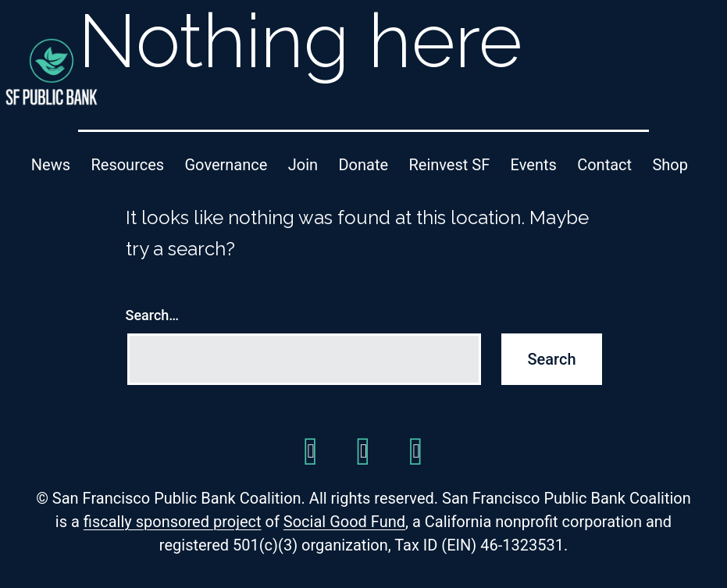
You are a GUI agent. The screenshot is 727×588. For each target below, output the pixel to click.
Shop (670, 165)
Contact (604, 165)
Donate (363, 165)
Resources (127, 165)
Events (534, 165)
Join (303, 165)
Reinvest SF (449, 165)
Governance (226, 165)
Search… (153, 315)
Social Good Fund (344, 522)
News (51, 165)
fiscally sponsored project (173, 522)
